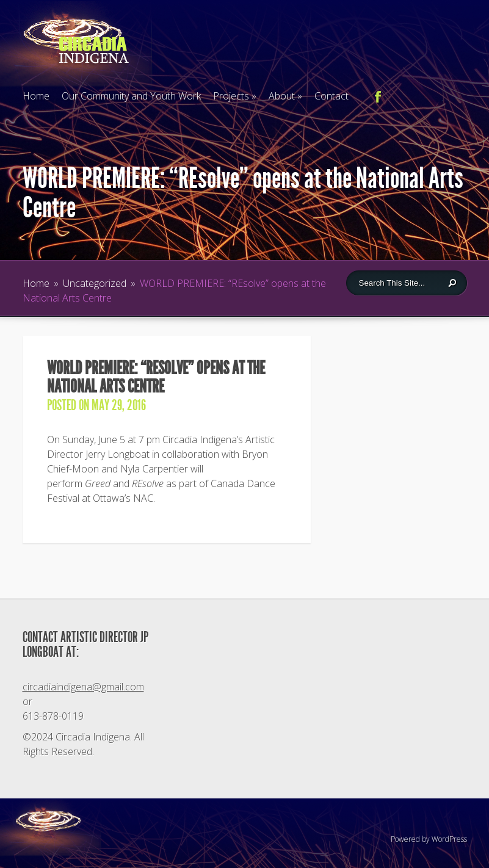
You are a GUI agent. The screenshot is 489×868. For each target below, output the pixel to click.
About (285, 96)
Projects (235, 96)
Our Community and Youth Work (131, 96)
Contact (331, 96)
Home (36, 96)
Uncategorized (95, 283)
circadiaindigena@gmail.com (83, 687)
